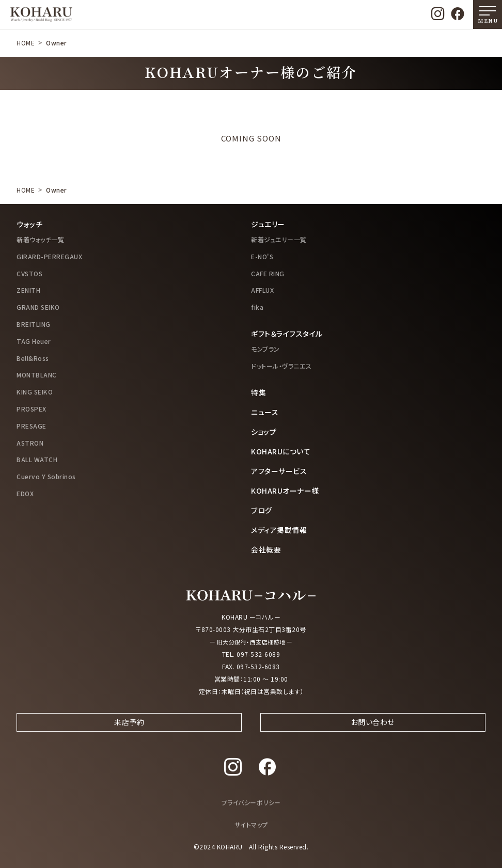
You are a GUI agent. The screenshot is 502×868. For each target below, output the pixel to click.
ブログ (262, 510)
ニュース (265, 412)
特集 (258, 392)
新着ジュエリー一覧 (279, 239)
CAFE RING (268, 273)
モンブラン (265, 349)
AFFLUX (262, 290)
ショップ (264, 432)
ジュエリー (268, 224)
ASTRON (30, 443)
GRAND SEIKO (38, 307)
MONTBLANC (37, 375)
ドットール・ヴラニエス (281, 366)
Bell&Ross (33, 358)
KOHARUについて (281, 451)
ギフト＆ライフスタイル (287, 334)
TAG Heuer (34, 341)
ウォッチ (29, 224)
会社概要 (266, 549)
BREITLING (34, 324)
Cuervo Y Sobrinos (46, 476)
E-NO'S (262, 256)
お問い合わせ (373, 730)
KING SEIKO (35, 392)
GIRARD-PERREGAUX (49, 256)
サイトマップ (251, 834)
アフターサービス (279, 471)
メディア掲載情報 (279, 530)
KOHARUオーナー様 (285, 491)
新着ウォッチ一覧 (40, 239)
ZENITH (28, 290)
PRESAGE (32, 426)
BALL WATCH (37, 459)
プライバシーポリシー (251, 811)
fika (257, 307)
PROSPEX (32, 409)
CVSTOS (29, 273)
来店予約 (129, 730)
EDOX (25, 493)
